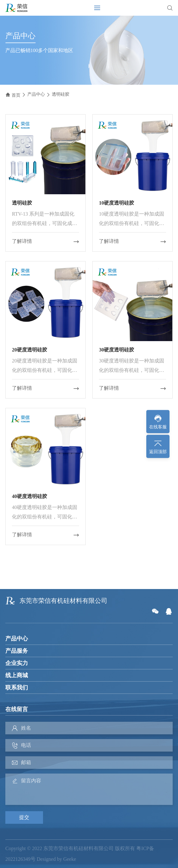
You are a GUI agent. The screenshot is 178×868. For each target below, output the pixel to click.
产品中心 (36, 94)
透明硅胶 (61, 94)
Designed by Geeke (56, 859)
